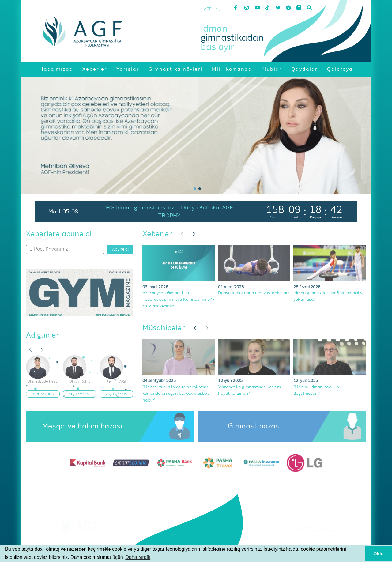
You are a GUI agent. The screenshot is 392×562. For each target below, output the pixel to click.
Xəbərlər (157, 234)
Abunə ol (120, 249)
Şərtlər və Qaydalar (313, 537)
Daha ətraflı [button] (138, 557)
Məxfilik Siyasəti (312, 545)
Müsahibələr (164, 328)
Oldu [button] (378, 554)
